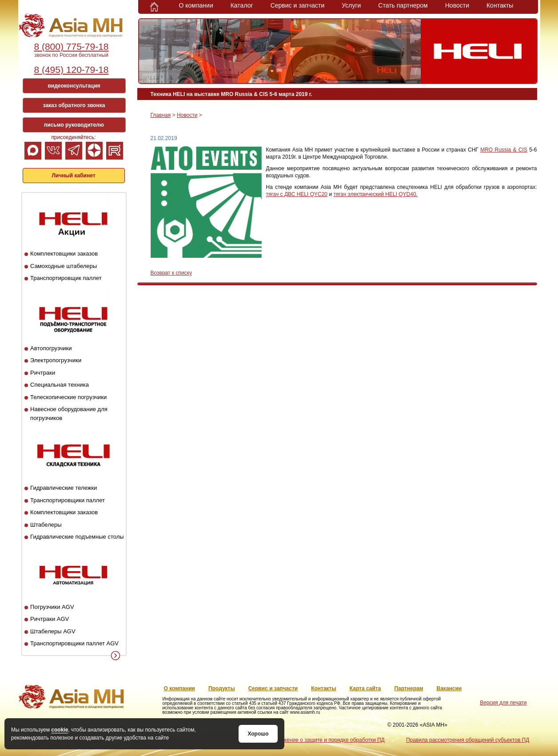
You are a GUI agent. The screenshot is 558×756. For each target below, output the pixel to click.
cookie (60, 730)
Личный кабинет (73, 176)
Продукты (222, 688)
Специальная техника (60, 385)
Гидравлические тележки (64, 488)
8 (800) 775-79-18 (71, 46)
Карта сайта (365, 688)
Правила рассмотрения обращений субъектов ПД (468, 740)
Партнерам (409, 688)
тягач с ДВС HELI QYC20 (297, 194)
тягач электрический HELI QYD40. (375, 194)
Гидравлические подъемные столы (77, 537)
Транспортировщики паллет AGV (74, 643)
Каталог (242, 5)
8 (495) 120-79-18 (71, 70)
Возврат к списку (171, 273)
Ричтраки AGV (50, 619)
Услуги (351, 5)
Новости (457, 5)
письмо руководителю (74, 125)
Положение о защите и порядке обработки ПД (327, 740)
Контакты (500, 5)
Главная (161, 115)
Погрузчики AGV (52, 607)
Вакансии (449, 688)
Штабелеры (46, 525)
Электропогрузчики (56, 360)
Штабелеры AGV (53, 631)
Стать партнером (403, 5)
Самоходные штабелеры (64, 266)
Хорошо (258, 734)
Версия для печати (503, 703)
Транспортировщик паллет (66, 278)
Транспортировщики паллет (68, 500)
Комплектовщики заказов (64, 254)
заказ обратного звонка (74, 105)
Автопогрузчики (51, 348)
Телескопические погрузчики (68, 397)
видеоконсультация (74, 86)
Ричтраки (43, 373)
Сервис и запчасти (298, 5)
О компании (196, 5)
